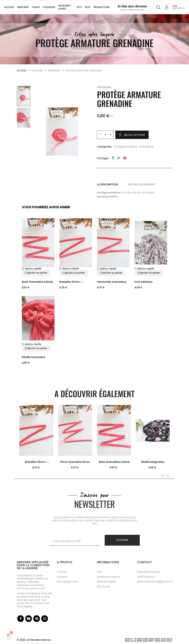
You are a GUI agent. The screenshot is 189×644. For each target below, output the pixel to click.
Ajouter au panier (132, 135)
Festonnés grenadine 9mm (111, 282)
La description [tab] (107, 185)
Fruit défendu (144, 282)
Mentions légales (107, 582)
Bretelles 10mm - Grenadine (71, 282)
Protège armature (126, 147)
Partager (113, 158)
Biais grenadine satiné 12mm (37, 282)
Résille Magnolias (153, 462)
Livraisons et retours (109, 577)
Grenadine (104, 87)
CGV (100, 572)
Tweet (119, 158)
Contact (62, 572)
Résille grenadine (34, 357)
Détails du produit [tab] (142, 185)
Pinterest (125, 158)
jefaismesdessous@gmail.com (155, 582)
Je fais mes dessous (132, 7)
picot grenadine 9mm (75, 462)
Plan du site (104, 587)
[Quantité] (105, 135)
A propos (62, 577)
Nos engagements (68, 582)
